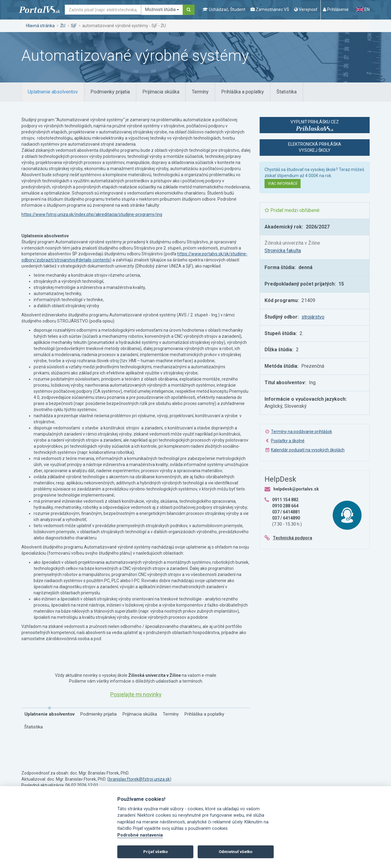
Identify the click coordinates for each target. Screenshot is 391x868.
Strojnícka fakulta (283, 251)
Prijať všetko (155, 852)
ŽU (63, 26)
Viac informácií (283, 184)
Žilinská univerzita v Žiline (292, 243)
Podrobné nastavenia (140, 835)
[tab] (53, 92)
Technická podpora (292, 538)
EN (363, 9)
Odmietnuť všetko (236, 852)
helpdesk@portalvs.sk (296, 489)
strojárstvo (313, 317)
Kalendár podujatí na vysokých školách (308, 450)
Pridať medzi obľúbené (292, 210)
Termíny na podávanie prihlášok (301, 432)
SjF (74, 26)
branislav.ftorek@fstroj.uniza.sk (139, 779)
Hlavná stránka (40, 26)
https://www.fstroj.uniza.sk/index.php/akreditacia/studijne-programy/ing (92, 214)
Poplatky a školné (288, 441)
